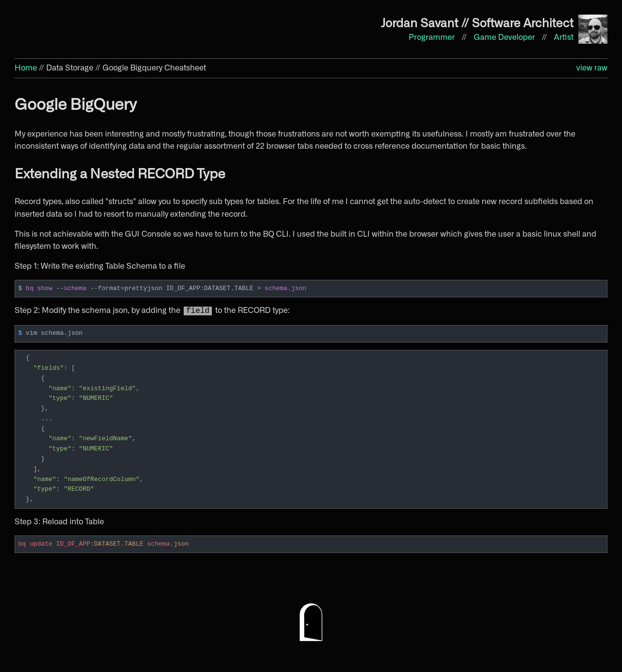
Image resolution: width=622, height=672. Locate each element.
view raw (592, 68)
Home (26, 68)
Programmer (433, 37)
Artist (564, 37)
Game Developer (505, 37)
